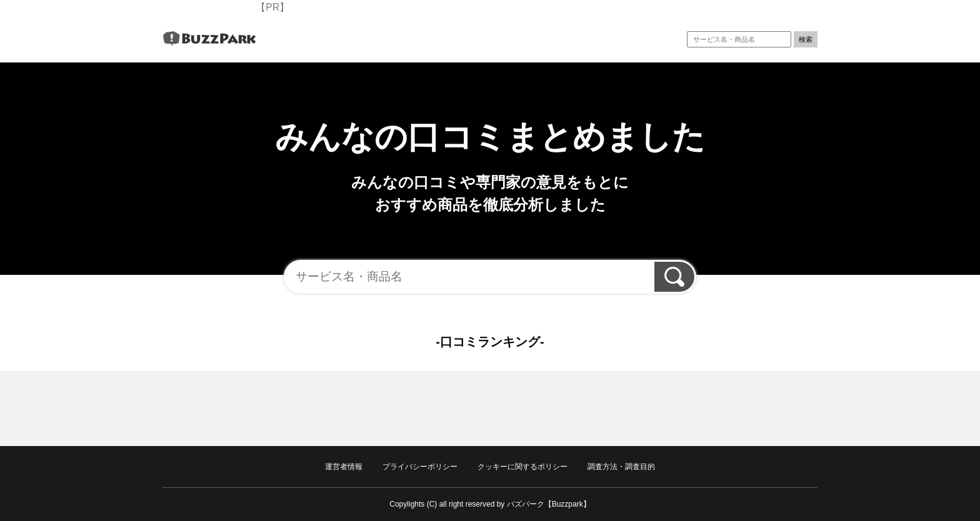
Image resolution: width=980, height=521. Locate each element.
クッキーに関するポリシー (522, 467)
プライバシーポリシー (420, 467)
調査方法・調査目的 (621, 467)
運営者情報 (344, 467)
